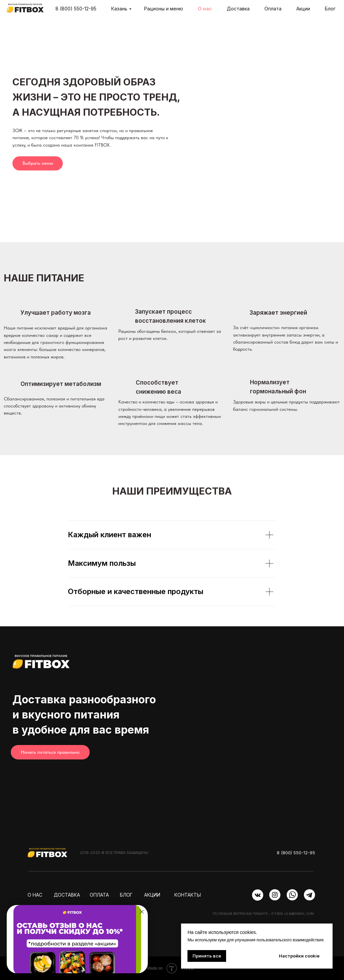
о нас (35, 895)
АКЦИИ (152, 895)
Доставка (238, 9)
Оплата (273, 9)
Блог (330, 9)
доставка (67, 895)
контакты (188, 895)
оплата (99, 895)
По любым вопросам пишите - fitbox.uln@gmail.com (263, 914)
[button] (69, 970)
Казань (119, 9)
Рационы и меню (164, 9)
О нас (205, 9)
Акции (303, 9)
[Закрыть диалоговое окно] (142, 912)
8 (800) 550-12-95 (76, 9)
